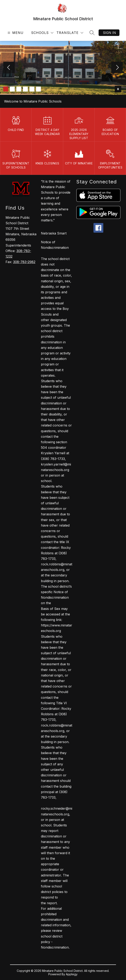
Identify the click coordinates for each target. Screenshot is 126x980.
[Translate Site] (70, 33)
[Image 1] (6, 89)
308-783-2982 (24, 262)
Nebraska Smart (54, 233)
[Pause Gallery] (118, 89)
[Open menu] (15, 33)
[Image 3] (19, 89)
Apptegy (72, 974)
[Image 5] (32, 89)
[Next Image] (117, 68)
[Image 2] (12, 89)
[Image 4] (25, 89)
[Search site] (92, 33)
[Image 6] (38, 89)
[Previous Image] (9, 68)
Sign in (109, 33)
